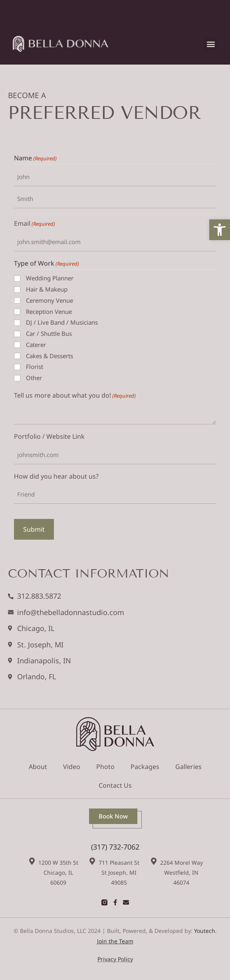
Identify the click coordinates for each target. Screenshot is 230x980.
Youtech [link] (205, 931)
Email (35, 224)
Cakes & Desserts (50, 356)
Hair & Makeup (47, 289)
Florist (35, 367)
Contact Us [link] (115, 785)
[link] (220, 230)
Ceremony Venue (50, 300)
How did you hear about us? (56, 476)
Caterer (36, 345)
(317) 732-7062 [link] (115, 847)
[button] (211, 44)
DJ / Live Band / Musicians (62, 322)
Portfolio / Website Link (49, 436)
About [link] (38, 767)
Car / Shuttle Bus (49, 333)
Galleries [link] (188, 767)
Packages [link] (145, 767)
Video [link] (72, 767)
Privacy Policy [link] (115, 959)
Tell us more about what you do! (75, 396)
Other (34, 378)
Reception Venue (49, 312)
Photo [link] (105, 767)
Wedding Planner (50, 278)
